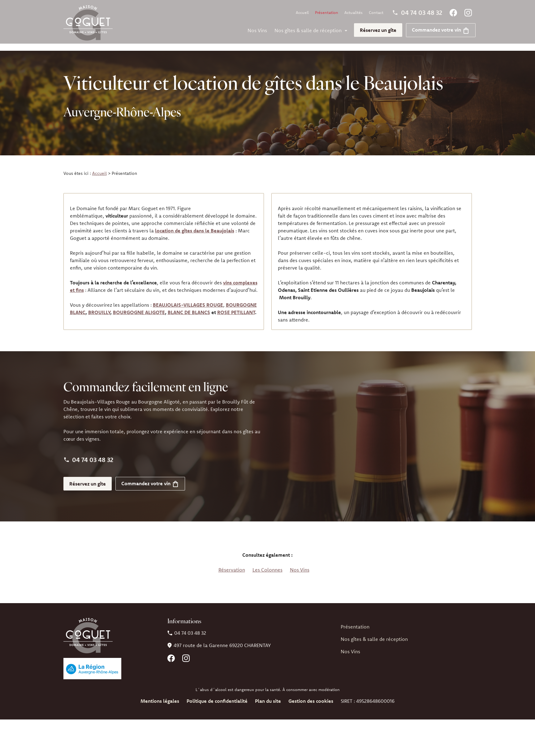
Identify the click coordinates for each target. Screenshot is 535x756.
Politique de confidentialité (217, 694)
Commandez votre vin (441, 30)
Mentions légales (160, 694)
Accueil (302, 12)
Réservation (232, 563)
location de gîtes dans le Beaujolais (195, 223)
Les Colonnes (267, 563)
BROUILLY (99, 305)
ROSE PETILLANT (236, 305)
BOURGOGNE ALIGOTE (139, 305)
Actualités (354, 12)
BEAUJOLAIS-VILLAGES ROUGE (188, 298)
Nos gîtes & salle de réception (308, 30)
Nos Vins (257, 30)
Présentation (327, 12)
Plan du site (268, 694)
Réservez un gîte (378, 30)
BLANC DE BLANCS (189, 305)
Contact (376, 12)
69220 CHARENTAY (222, 638)
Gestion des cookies (311, 694)
